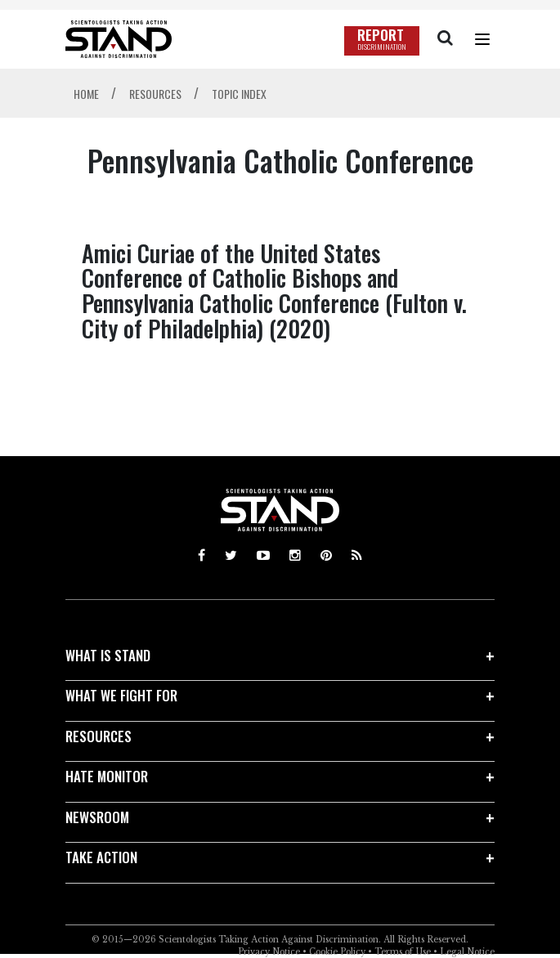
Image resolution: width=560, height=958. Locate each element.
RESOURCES (99, 736)
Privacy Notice (269, 952)
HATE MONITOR (107, 776)
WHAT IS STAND (108, 655)
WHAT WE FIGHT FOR (121, 695)
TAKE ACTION (101, 857)
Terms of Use (403, 952)
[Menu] (482, 39)
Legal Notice (467, 952)
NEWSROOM (97, 817)
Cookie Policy (337, 952)
